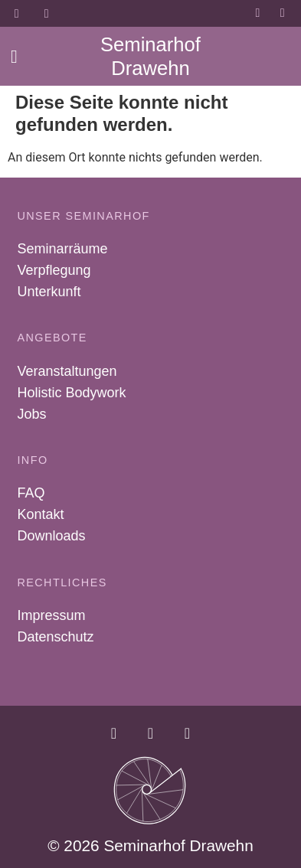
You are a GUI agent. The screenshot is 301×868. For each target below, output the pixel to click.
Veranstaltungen (67, 371)
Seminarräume (62, 249)
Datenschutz (55, 637)
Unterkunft (49, 292)
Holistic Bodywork (71, 393)
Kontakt (40, 514)
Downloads (51, 536)
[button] (14, 57)
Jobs (31, 414)
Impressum (51, 615)
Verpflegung (54, 270)
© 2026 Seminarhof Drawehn (150, 845)
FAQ (31, 493)
